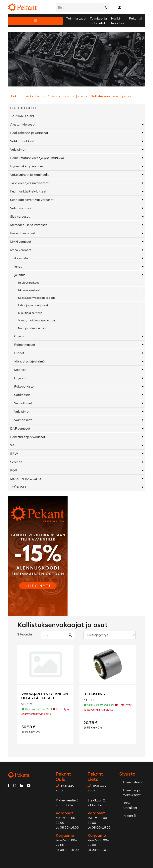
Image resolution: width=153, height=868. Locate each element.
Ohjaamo (21, 378)
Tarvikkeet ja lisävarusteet (29, 183)
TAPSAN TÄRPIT (23, 116)
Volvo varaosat (21, 208)
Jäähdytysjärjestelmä (29, 361)
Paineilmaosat (25, 345)
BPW (14, 454)
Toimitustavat (76, 18)
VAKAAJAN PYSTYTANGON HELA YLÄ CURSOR (45, 696)
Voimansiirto (23, 420)
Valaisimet (18, 149)
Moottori (20, 370)
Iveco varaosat (61, 96)
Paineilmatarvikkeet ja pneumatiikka (37, 158)
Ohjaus (19, 336)
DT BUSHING (94, 694)
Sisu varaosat (20, 216)
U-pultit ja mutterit (30, 313)
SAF (13, 445)
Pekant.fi (135, 18)
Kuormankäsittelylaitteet (28, 191)
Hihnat (19, 353)
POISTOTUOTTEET (25, 108)
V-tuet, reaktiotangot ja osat (37, 320)
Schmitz (16, 462)
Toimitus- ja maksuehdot (99, 21)
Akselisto (21, 258)
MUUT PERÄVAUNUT (27, 479)
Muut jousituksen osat (32, 328)
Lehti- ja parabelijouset (33, 305)
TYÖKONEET (20, 487)
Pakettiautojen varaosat (28, 437)
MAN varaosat (21, 242)
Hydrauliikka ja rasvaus (27, 166)
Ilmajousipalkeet (28, 283)
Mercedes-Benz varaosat (28, 225)
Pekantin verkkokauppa (29, 96)
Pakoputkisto (24, 386)
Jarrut (18, 266)
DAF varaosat (20, 428)
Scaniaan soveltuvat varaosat (32, 200)
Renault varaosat (23, 233)
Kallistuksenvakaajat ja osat (112, 96)
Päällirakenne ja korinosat (29, 133)
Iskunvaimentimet (29, 290)
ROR (14, 470)
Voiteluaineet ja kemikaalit (29, 175)
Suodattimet (23, 403)
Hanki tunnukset (118, 21)
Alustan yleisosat (23, 124)
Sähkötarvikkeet (22, 141)
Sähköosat (22, 395)
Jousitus (81, 96)
